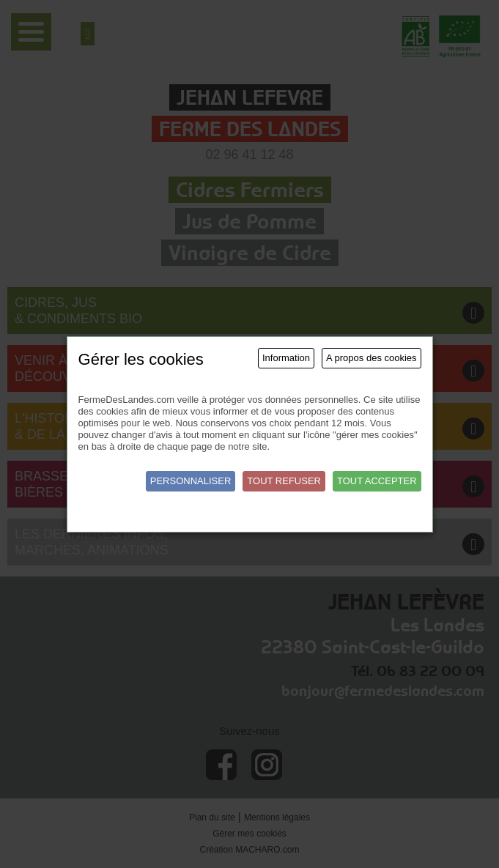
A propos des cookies (372, 358)
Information (286, 358)
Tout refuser (284, 481)
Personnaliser (191, 481)
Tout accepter (377, 481)
